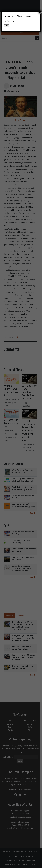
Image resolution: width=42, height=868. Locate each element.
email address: (9, 21)
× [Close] (40, 12)
